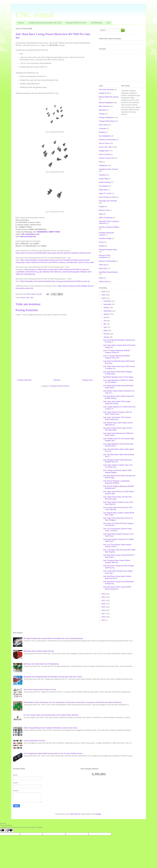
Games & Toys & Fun (107, 158)
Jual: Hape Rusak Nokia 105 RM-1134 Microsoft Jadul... (117, 498)
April (105, 327)
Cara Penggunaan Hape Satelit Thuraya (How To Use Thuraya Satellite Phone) (53, 753)
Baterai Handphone (106, 103)
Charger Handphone (107, 117)
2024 (104, 298)
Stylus (101, 278)
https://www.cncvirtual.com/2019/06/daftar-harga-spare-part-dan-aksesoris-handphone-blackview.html (53, 253)
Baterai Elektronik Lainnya (109, 97)
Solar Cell (103, 265)
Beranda (21, 23)
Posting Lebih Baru (25, 380)
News (101, 214)
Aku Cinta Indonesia (106, 89)
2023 (104, 594)
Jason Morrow (75, 814)
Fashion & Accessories (107, 140)
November (108, 304)
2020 (104, 604)
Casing (102, 114)
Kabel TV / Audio (105, 193)
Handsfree (103, 175)
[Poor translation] (9, 830)
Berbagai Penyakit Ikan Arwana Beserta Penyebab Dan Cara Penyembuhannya (53, 638)
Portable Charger (105, 238)
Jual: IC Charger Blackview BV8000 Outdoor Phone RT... (116, 352)
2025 (104, 295)
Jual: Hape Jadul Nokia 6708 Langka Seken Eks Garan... (117, 402)
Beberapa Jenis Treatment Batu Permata (39, 651)
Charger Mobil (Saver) (107, 121)
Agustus (107, 314)
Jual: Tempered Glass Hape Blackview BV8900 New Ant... (117, 461)
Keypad (102, 206)
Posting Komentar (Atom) (60, 386)
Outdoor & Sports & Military (109, 227)
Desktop (102, 132)
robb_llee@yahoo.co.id (30, 234)
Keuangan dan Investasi (108, 201)
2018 (104, 610)
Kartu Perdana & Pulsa (107, 197)
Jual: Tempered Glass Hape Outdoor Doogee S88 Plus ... (117, 561)
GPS (101, 162)
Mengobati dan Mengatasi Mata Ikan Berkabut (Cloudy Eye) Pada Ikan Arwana (53, 677)
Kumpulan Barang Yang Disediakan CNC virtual (45, 23)
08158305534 (42, 232)
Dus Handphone (105, 136)
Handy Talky (104, 179)
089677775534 (54, 232)
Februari (107, 334)
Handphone (103, 165)
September (108, 311)
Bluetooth (102, 110)
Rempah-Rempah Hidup (108, 250)
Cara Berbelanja (96, 23)
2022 (104, 597)
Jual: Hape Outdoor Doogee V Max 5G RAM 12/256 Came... (117, 413)
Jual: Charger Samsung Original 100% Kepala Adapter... (117, 471)
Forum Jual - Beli (27, 298)
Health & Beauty (105, 182)
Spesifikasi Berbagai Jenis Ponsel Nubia (118, 377)
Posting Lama (87, 380)
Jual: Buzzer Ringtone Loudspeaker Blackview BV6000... (116, 482)
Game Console (105, 154)
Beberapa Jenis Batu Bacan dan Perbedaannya (41, 664)
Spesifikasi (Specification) (108, 272)
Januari (106, 337)
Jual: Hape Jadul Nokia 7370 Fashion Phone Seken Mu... (117, 418)
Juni (105, 321)
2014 (104, 620)
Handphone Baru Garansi (108, 169)
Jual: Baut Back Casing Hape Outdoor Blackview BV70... (117, 577)
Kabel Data (103, 190)
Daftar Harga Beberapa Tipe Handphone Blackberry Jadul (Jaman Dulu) (50, 728)
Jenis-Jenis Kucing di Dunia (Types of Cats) (40, 689)
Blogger (98, 814)
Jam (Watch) (104, 186)
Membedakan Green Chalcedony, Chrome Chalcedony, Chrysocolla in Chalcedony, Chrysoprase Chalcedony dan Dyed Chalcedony (73, 702)
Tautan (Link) (104, 282)
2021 (104, 600)
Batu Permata (104, 106)
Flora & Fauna (104, 143)
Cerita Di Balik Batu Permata (34, 741)
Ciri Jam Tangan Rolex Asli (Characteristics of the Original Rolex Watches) (51, 715)
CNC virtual (35, 15)
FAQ (108, 23)
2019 (104, 607)
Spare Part (103, 268)
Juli (105, 317)
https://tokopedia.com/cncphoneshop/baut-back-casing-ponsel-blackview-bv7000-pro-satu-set (55, 281)
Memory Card (104, 210)
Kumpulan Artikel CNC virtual (76, 23)
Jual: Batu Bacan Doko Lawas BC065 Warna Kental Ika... (117, 588)
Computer (103, 128)
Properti (102, 246)
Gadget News (104, 151)
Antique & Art (104, 93)
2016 (104, 617)
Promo (101, 242)
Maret (106, 331)
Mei (105, 324)
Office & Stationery (106, 218)
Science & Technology (107, 261)
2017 (104, 614)
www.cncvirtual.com (28, 236)
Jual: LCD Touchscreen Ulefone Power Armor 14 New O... (117, 530)
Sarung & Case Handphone (105, 256)
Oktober (107, 308)
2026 (104, 292)
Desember (108, 301)
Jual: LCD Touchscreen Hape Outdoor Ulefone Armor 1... (117, 546)
